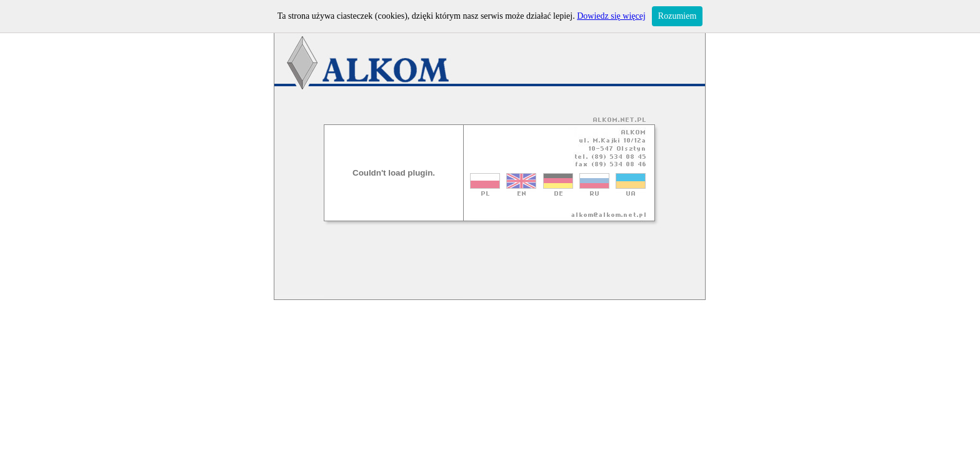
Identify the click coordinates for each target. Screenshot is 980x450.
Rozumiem (677, 16)
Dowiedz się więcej (611, 16)
